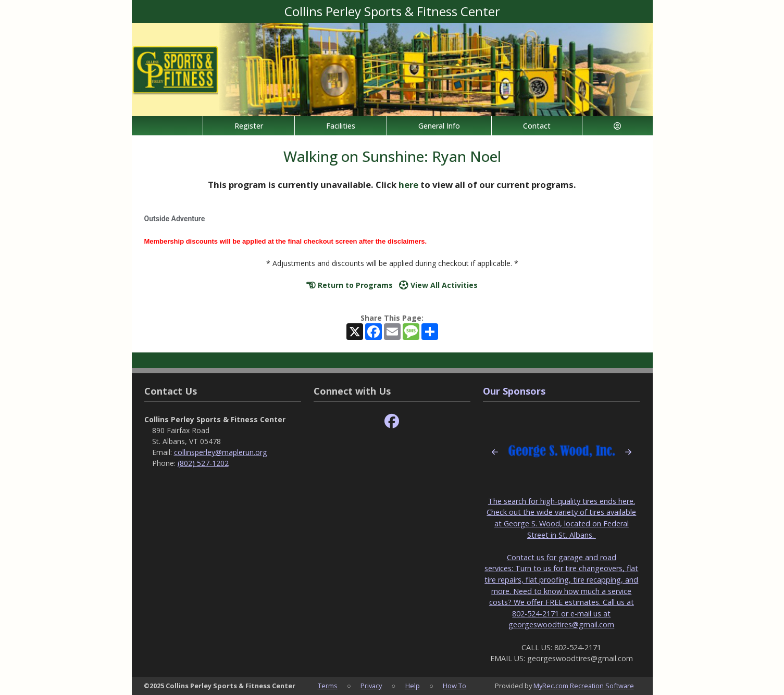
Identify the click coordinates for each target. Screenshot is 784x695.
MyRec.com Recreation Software (584, 686)
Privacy (371, 686)
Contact (537, 126)
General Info (439, 126)
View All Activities (438, 285)
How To (455, 686)
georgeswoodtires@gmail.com (561, 624)
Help (413, 686)
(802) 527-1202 (203, 463)
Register (249, 126)
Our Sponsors (514, 391)
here (408, 185)
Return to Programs (350, 285)
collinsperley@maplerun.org (220, 452)
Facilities (341, 126)
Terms (328, 686)
